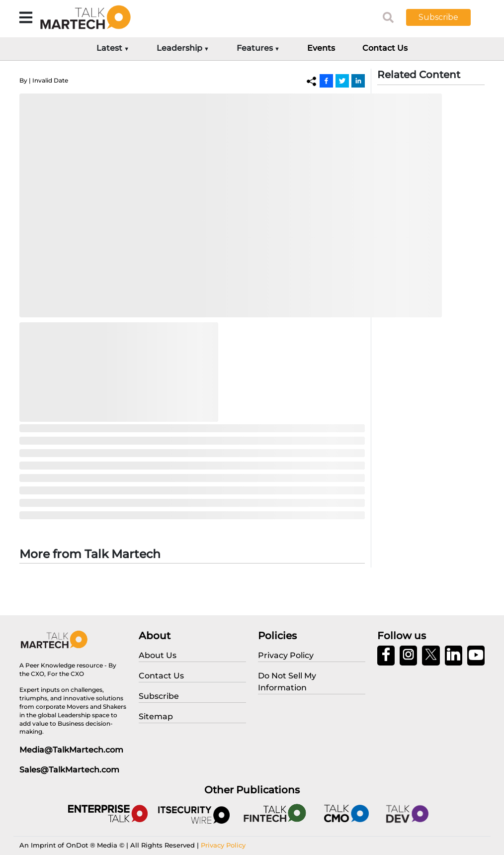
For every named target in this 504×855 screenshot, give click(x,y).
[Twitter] (342, 81)
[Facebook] (326, 81)
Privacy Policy (223, 845)
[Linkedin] (358, 81)
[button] (446, 17)
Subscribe (438, 17)
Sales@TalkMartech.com (69, 770)
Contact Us (385, 48)
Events (321, 48)
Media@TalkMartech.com (71, 750)
